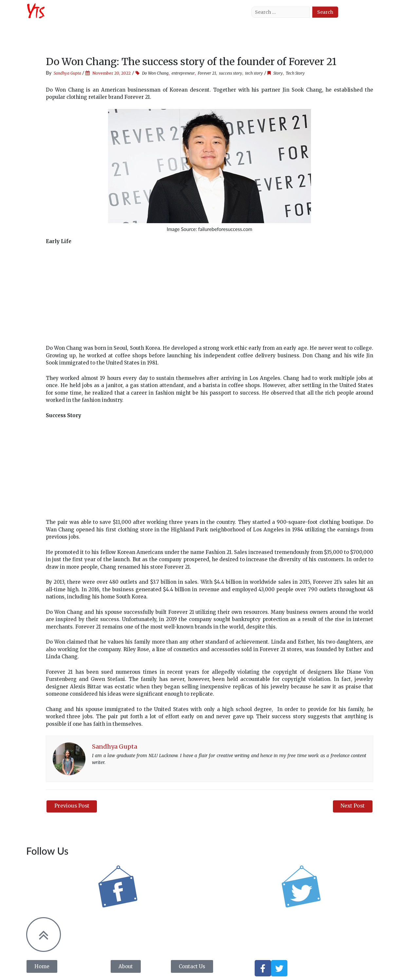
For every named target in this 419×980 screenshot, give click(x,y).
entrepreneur (183, 73)
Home (75, 16)
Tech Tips (191, 16)
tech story (254, 73)
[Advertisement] (209, 299)
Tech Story (159, 16)
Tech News (126, 16)
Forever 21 (207, 73)
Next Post (352, 806)
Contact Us (223, 16)
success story (231, 73)
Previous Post (72, 806)
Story (278, 73)
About (98, 16)
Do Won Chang (155, 73)
